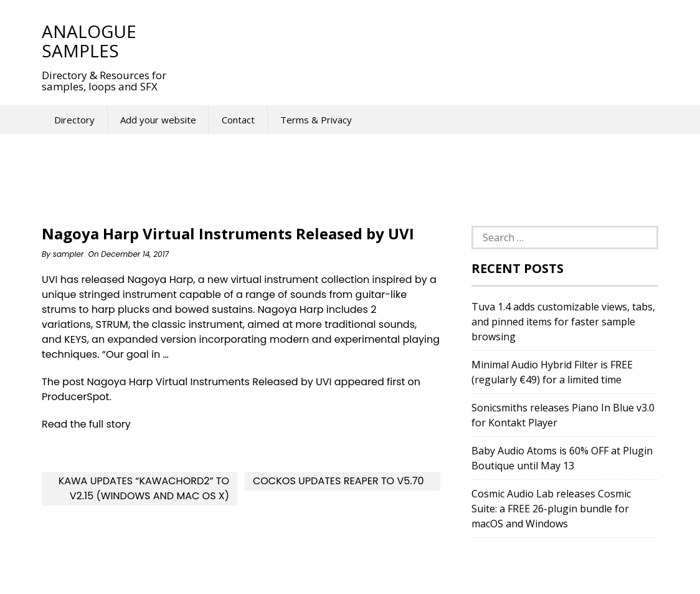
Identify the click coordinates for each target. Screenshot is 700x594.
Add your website (158, 120)
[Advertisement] (412, 41)
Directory (74, 120)
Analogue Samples (89, 41)
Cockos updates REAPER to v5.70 (338, 481)
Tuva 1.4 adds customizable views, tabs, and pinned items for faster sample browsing (563, 322)
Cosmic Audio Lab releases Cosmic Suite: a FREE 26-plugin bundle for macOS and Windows (551, 509)
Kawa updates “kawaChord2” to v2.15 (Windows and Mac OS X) (144, 488)
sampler (69, 254)
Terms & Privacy (316, 120)
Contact (238, 120)
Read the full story (86, 424)
